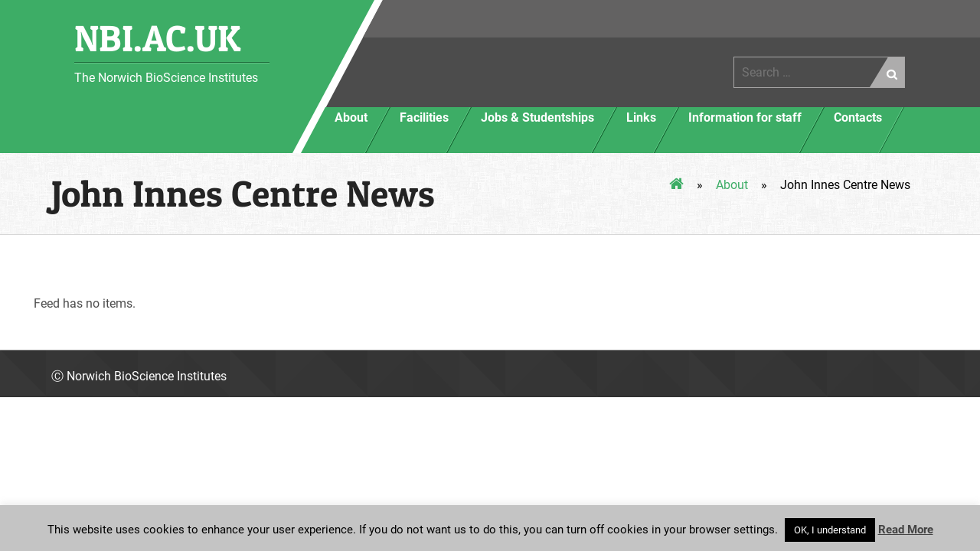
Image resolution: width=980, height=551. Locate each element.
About (732, 185)
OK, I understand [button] (830, 530)
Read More (906, 530)
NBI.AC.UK (157, 38)
